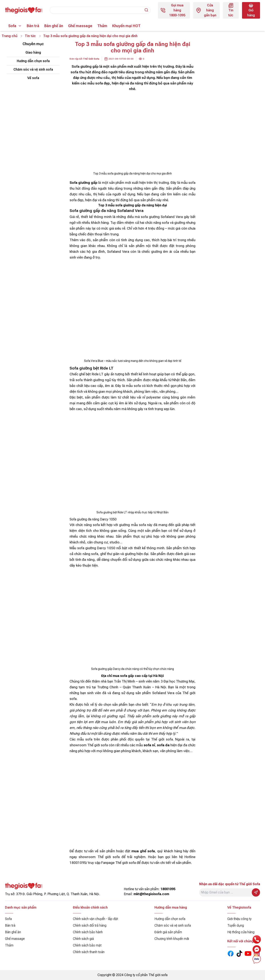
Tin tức (30, 36)
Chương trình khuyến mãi (172, 939)
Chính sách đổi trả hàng (90, 925)
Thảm (102, 26)
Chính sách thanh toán (89, 952)
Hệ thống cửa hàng (241, 932)
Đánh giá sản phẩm (168, 932)
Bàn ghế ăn (54, 26)
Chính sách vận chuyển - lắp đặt (95, 919)
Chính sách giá (83, 939)
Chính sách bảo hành (88, 932)
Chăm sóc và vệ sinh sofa (33, 69)
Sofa (12, 26)
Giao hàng (33, 52)
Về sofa (33, 78)
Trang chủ (10, 36)
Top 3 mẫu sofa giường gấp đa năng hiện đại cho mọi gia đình (91, 36)
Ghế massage (80, 26)
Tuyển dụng (236, 925)
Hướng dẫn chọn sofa (33, 61)
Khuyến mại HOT (126, 26)
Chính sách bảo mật (87, 945)
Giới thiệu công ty (239, 919)
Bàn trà (33, 26)
